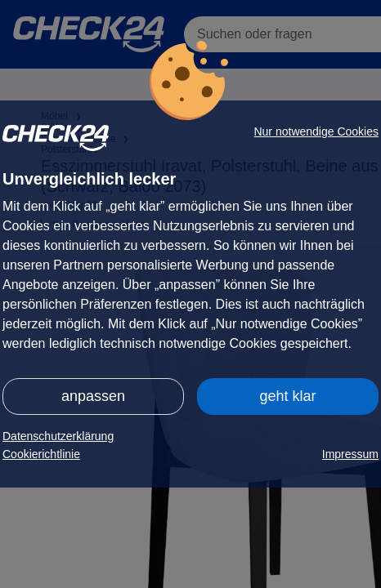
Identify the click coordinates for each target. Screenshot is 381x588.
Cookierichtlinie (41, 454)
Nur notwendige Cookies (316, 131)
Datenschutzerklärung (58, 436)
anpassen (93, 396)
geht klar (287, 396)
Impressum (350, 454)
